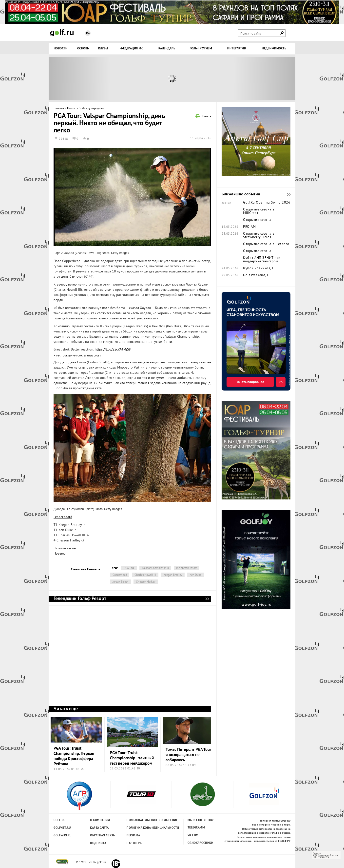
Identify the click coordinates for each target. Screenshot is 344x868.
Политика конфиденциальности (142, 828)
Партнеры (134, 843)
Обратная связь (102, 836)
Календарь (167, 49)
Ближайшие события (286, 194)
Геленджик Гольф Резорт (207, 599)
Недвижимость (274, 49)
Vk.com (193, 835)
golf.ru (62, 862)
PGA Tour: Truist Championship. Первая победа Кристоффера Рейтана (74, 756)
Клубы (103, 49)
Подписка (98, 843)
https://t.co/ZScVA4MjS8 (113, 350)
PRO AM (249, 227)
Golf (62, 33)
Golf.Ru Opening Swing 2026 (267, 203)
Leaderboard (63, 517)
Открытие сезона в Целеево (266, 244)
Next (265, 79)
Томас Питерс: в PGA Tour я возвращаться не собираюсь (188, 755)
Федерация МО (132, 49)
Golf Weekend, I (256, 275)
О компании (100, 820)
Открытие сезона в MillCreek (259, 211)
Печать (207, 117)
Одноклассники (201, 843)
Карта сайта (99, 828)
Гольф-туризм (201, 49)
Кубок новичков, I (258, 269)
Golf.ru (60, 820)
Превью (59, 554)
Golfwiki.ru (63, 836)
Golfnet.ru (62, 828)
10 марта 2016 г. (92, 356)
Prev (79, 79)
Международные (93, 109)
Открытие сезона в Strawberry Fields (259, 236)
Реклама (133, 836)
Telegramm (196, 828)
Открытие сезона (257, 220)
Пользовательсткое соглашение (142, 820)
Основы (84, 49)
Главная (59, 109)
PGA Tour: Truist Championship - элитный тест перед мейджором (132, 758)
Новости (61, 49)
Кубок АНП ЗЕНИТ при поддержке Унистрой (262, 260)
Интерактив (237, 49)
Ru (88, 33)
